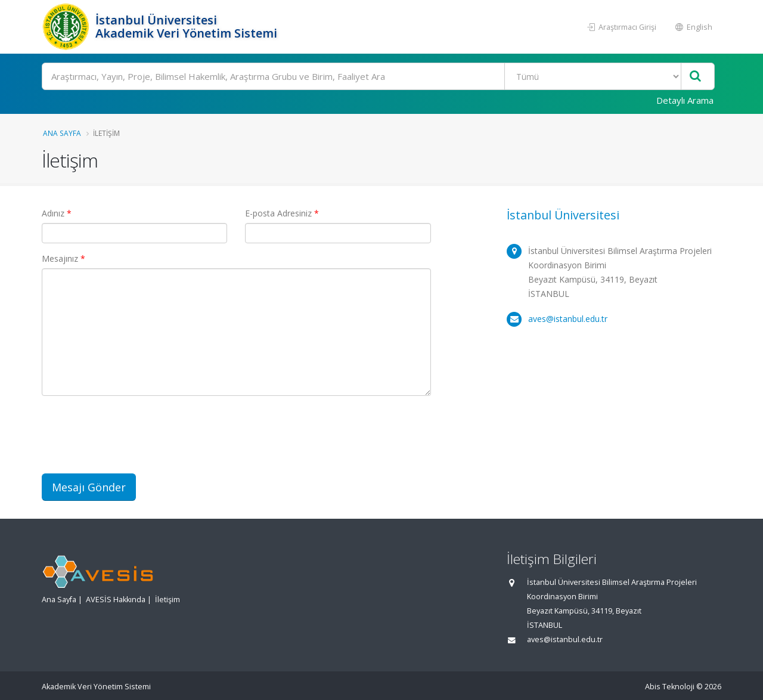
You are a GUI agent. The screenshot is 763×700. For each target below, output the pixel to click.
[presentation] (132, 441)
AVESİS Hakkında (116, 600)
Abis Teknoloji (670, 687)
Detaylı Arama (685, 100)
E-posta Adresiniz (282, 213)
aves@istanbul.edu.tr (568, 319)
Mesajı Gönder (89, 487)
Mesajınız (63, 258)
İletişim (168, 600)
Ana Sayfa (62, 133)
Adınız (57, 213)
